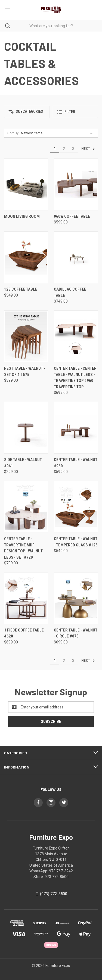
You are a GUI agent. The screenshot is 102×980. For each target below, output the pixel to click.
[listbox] (58, 133)
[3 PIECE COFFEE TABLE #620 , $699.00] (26, 598)
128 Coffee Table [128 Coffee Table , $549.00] (21, 289)
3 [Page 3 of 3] (73, 149)
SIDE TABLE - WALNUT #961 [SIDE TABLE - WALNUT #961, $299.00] (23, 463)
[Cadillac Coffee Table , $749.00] (76, 257)
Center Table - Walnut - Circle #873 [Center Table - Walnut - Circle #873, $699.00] (76, 633)
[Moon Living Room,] (26, 184)
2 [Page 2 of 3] (64, 149)
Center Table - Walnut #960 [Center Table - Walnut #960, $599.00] (76, 463)
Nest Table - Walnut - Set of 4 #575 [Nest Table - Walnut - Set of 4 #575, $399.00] (25, 371)
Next (88, 149)
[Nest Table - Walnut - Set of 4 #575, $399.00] (26, 336)
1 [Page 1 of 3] (55, 149)
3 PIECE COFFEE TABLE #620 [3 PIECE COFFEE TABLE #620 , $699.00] (24, 633)
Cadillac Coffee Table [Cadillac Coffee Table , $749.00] (70, 292)
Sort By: (13, 133)
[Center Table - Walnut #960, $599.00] (76, 428)
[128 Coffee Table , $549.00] (26, 257)
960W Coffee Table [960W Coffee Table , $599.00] (72, 216)
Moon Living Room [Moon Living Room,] (22, 216)
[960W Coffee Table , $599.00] (76, 184)
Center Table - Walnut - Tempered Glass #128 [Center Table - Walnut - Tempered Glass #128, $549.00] (76, 542)
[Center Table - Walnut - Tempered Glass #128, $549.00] (76, 507)
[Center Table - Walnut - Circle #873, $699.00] (76, 598)
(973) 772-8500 (54, 894)
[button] (27, 112)
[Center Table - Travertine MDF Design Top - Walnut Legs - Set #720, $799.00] (26, 507)
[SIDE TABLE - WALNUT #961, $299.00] (26, 428)
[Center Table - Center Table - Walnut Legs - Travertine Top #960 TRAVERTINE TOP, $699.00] (76, 336)
